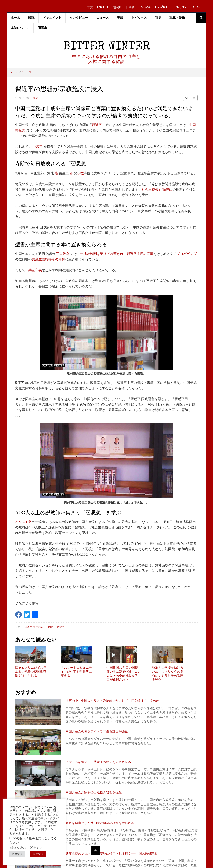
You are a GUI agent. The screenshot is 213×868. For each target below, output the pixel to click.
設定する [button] (36, 848)
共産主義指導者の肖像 (48, 259)
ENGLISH (103, 7)
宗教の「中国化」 (46, 627)
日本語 (130, 7)
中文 (90, 7)
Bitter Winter (107, 47)
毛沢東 (38, 147)
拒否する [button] (17, 854)
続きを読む (18, 848)
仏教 (80, 173)
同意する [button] (38, 854)
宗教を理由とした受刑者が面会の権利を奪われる (102, 825)
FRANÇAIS (179, 7)
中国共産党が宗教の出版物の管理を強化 (95, 795)
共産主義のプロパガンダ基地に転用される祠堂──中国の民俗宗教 (115, 856)
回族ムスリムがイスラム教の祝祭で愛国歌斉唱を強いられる (31, 674)
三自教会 (63, 254)
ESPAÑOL (162, 7)
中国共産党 (28, 627)
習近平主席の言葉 (140, 254)
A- (195, 98)
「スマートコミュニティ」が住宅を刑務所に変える (76, 674)
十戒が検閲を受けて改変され (102, 254)
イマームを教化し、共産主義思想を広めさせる (100, 764)
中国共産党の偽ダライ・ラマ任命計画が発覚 (99, 733)
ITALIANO (145, 7)
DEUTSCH (196, 7)
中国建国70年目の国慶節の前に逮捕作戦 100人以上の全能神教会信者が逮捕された (123, 676)
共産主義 (35, 270)
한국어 (118, 7)
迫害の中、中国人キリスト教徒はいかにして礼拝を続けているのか (115, 703)
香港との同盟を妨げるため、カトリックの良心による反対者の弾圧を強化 (168, 676)
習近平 (97, 125)
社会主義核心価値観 (157, 189)
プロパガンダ (187, 254)
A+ (187, 98)
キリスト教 (24, 522)
